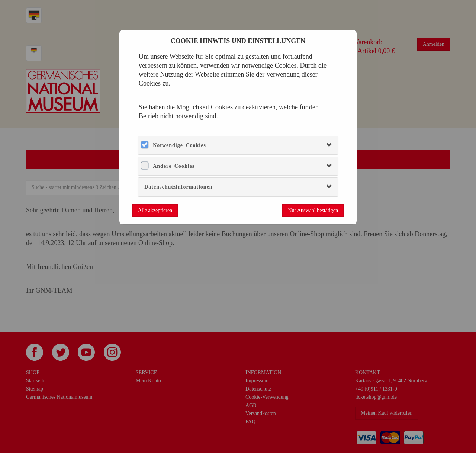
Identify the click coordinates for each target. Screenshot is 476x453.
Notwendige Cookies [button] (179, 145)
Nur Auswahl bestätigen (313, 210)
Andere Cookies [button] (174, 166)
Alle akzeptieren (155, 210)
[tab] (238, 145)
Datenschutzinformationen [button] (178, 187)
